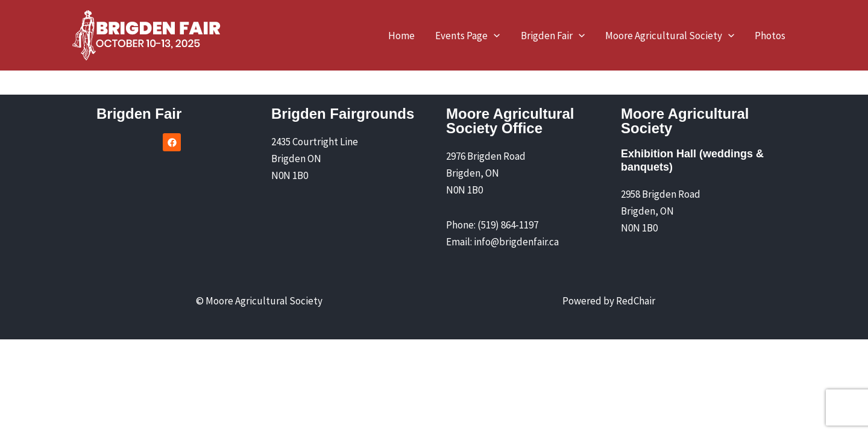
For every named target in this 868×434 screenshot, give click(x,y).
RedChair (636, 301)
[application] (494, 36)
